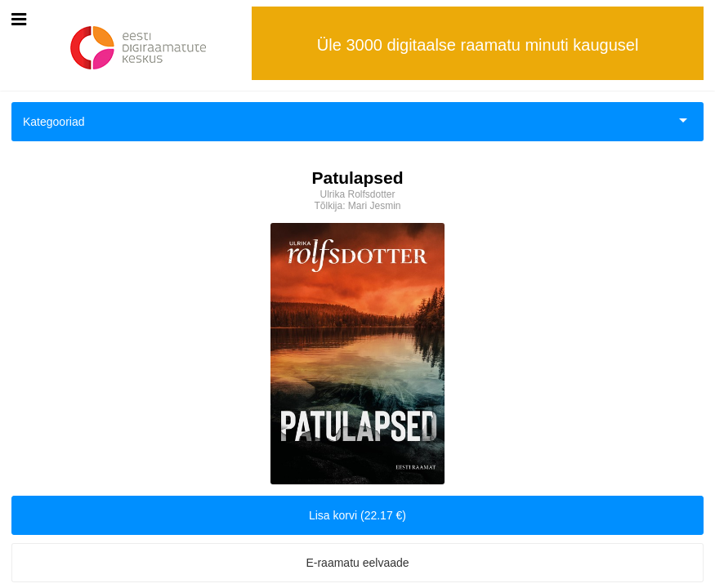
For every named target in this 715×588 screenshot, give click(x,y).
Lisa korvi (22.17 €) (357, 515)
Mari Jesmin (375, 206)
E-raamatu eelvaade (357, 563)
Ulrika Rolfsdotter (357, 194)
